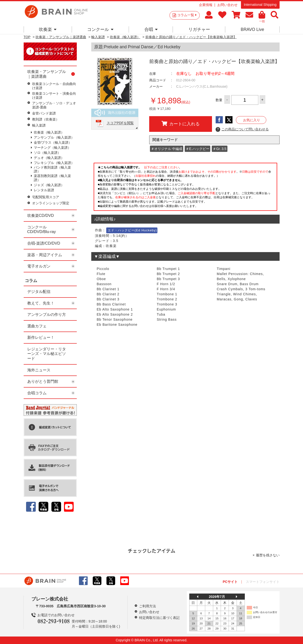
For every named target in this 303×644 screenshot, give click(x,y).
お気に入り (252, 120)
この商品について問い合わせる (242, 129)
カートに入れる (181, 124)
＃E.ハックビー (197, 149)
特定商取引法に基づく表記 (159, 618)
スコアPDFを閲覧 (120, 123)
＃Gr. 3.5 (219, 149)
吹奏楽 (48, 29)
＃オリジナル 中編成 (167, 149)
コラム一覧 (187, 15)
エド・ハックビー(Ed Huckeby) (132, 230)
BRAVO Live (252, 29)
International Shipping (260, 5)
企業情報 (206, 5)
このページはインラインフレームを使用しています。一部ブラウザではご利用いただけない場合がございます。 (185, 188)
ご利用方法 (148, 606)
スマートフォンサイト (263, 582)
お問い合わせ (227, 5)
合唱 (151, 29)
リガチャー (199, 29)
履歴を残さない (268, 555)
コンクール (100, 29)
